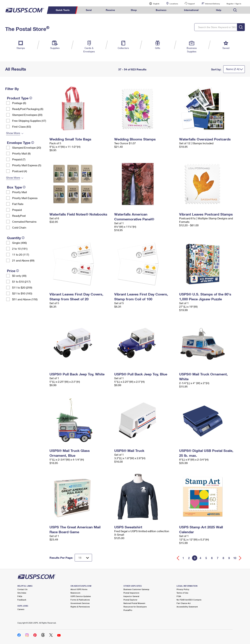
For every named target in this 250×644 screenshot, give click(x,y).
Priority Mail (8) (21, 153)
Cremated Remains (24, 222)
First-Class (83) (22, 126)
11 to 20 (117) (21, 254)
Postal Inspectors (131, 593)
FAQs (20, 596)
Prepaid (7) (19, 159)
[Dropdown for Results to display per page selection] (83, 558)
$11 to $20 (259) (22, 287)
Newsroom (75, 593)
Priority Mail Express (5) (27, 165)
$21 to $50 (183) (22, 293)
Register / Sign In (234, 4)
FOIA (179, 596)
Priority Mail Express (25, 198)
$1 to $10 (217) (21, 282)
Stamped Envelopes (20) (27, 115)
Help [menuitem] (219, 10)
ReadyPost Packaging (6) (28, 109)
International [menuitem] (191, 10)
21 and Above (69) (23, 260)
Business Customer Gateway (136, 589)
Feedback (22, 600)
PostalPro (128, 610)
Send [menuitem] (89, 10)
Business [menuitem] (161, 10)
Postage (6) (19, 103)
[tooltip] (31, 98)
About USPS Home (79, 589)
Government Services (80, 603)
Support (191, 4)
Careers (21, 609)
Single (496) (19, 243)
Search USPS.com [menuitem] (235, 10)
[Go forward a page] (240, 558)
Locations (174, 4)
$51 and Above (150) (25, 299)
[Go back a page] (178, 558)
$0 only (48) (19, 276)
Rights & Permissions (80, 607)
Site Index (22, 593)
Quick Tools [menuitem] (63, 10)
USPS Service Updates (81, 596)
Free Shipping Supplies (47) (29, 121)
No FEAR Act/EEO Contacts (189, 600)
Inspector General (131, 596)
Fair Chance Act (184, 603)
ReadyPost (19, 216)
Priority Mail (20, 192)
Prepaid (17, 210)
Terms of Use (182, 593)
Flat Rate (18, 204)
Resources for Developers (135, 607)
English (153, 4)
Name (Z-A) (233, 69)
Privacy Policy (183, 589)
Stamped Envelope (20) (27, 147)
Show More (13, 133)
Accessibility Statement (187, 607)
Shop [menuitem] (134, 10)
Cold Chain (19, 227)
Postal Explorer (130, 600)
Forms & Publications (80, 600)
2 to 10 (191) (20, 249)
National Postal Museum (134, 603)
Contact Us (22, 589)
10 (235, 558)
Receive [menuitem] (110, 10)
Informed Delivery (212, 4)
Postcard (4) (20, 171)
